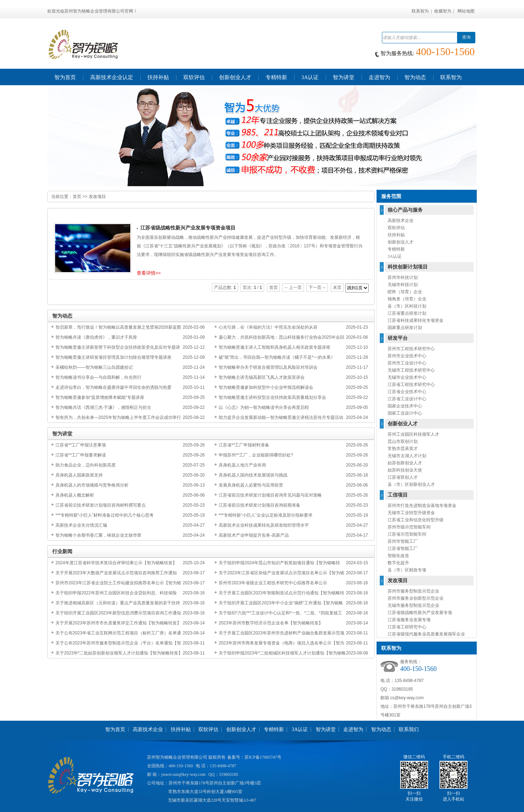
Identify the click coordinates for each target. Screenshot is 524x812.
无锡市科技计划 (403, 285)
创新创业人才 (401, 242)
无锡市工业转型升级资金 (411, 513)
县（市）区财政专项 (407, 570)
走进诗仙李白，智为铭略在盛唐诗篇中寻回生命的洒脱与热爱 (113, 387)
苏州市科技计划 (403, 277)
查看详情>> (149, 273)
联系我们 (409, 729)
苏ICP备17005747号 (263, 757)
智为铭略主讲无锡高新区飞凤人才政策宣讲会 (262, 377)
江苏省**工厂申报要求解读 (81, 455)
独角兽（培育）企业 (407, 299)
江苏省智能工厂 (403, 548)
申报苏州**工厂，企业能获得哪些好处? (256, 455)
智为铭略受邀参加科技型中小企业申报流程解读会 (266, 387)
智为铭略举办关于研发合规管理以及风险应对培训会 (268, 367)
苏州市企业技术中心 (407, 356)
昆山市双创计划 (403, 441)
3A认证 (395, 256)
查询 (466, 37)
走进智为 (353, 729)
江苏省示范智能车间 (407, 534)
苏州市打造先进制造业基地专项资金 (422, 506)
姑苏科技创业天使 (405, 470)
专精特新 (396, 249)
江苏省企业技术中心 (407, 392)
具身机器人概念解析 (75, 495)
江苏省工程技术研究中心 (411, 385)
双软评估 (396, 228)
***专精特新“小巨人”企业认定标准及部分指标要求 (266, 515)
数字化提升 (398, 563)
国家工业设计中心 (405, 413)
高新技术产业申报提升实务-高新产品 (254, 535)
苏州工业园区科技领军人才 (413, 434)
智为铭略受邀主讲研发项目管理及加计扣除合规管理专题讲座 (113, 357)
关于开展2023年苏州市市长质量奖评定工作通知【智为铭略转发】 (118, 623)
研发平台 (398, 338)
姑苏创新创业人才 (405, 463)
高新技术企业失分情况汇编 (81, 525)
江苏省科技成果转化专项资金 (416, 320)
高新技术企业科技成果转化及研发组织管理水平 (264, 525)
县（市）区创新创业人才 (411, 484)
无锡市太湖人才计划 (407, 456)
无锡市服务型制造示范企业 (413, 605)
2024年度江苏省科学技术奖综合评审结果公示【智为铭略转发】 (116, 563)
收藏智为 (443, 11)
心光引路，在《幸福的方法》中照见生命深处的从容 (268, 327)
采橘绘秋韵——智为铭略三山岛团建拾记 (94, 367)
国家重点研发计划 (405, 328)
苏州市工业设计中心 (407, 363)
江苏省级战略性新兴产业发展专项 (420, 613)
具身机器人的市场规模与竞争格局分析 (92, 485)
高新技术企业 (401, 221)
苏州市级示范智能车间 (409, 527)
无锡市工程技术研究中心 (411, 370)
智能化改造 (398, 556)
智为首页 (115, 729)
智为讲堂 (326, 729)
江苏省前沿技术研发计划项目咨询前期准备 (259, 505)
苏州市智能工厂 (403, 541)
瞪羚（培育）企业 (405, 292)
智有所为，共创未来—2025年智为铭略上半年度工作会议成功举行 (118, 417)
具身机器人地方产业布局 (242, 465)
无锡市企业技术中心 (407, 377)
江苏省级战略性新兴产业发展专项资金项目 (188, 228)
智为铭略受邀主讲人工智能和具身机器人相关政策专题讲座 (275, 347)
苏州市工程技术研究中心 (411, 349)
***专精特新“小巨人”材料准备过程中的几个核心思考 (105, 515)
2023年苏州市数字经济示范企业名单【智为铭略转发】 (271, 623)
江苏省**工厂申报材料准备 (244, 445)
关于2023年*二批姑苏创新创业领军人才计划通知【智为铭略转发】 (119, 653)
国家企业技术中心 (405, 406)
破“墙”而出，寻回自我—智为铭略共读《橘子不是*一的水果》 (277, 357)
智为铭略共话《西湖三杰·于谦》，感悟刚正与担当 (103, 407)
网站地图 (466, 11)
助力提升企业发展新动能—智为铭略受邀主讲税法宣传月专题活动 (281, 417)
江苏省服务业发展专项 (409, 620)
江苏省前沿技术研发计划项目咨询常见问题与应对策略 (270, 495)
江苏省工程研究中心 (407, 627)
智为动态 (381, 729)
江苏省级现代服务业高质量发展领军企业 (426, 634)
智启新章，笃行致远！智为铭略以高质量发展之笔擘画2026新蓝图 (118, 327)
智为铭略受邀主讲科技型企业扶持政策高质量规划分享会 (272, 397)
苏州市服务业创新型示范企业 (416, 598)
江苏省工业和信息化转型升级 (416, 520)
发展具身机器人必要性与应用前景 (251, 485)
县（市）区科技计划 (407, 306)
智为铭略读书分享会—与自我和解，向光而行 (98, 377)
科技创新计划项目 (408, 267)
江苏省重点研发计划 (407, 313)
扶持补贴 (396, 235)
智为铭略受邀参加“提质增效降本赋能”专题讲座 (100, 397)
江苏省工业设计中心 (407, 399)
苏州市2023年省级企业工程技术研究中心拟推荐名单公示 (273, 583)
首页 (77, 197)
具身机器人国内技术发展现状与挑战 (253, 475)
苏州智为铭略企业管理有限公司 (177, 757)
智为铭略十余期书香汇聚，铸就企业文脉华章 (98, 535)
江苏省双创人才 (403, 477)
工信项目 (398, 495)
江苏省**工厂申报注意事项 (81, 445)
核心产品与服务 (405, 210)
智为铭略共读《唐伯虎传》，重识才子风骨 (96, 337)
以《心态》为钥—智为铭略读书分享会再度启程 (264, 407)
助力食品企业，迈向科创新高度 (86, 465)
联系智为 (420, 11)
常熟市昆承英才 (403, 449)
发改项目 (97, 197)
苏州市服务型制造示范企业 (413, 591)
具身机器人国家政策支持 (79, 475)
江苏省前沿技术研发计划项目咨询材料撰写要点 (101, 505)
